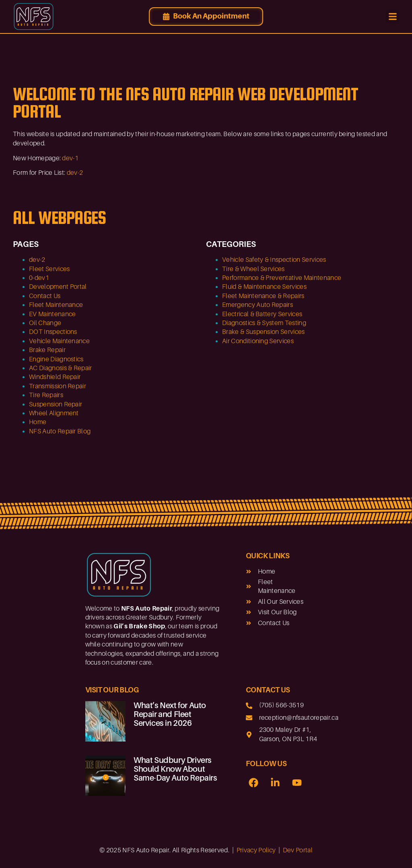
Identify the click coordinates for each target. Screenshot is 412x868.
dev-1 (70, 158)
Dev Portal (298, 850)
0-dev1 (39, 278)
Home (38, 422)
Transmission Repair (58, 386)
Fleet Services (49, 269)
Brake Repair (47, 350)
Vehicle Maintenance (59, 341)
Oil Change (45, 323)
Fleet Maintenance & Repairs (263, 296)
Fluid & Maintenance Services (264, 287)
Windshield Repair (55, 377)
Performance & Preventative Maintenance (282, 278)
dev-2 (75, 173)
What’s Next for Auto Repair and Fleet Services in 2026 (170, 714)
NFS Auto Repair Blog (60, 431)
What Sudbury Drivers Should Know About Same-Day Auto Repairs (175, 769)
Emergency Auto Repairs (257, 305)
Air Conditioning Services (258, 341)
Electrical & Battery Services (262, 314)
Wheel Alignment (54, 413)
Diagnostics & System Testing (264, 323)
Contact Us (45, 296)
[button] (392, 17)
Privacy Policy (256, 850)
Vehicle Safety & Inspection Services (274, 260)
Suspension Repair (56, 404)
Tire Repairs (46, 395)
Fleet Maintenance (56, 305)
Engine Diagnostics (56, 359)
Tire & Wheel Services (253, 269)
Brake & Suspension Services (264, 332)
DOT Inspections (53, 332)
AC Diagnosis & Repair (61, 368)
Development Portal (58, 287)
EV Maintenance (52, 314)
